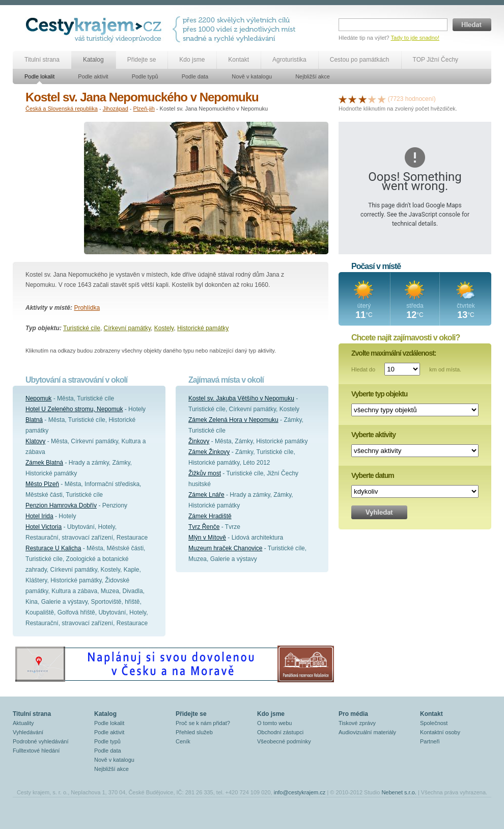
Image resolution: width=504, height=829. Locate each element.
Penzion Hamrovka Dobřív (61, 505)
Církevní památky (127, 328)
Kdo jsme (192, 60)
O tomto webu (274, 723)
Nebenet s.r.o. (399, 792)
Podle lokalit (39, 76)
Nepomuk (38, 398)
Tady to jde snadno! (415, 38)
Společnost (434, 723)
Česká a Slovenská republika (62, 109)
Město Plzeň (42, 484)
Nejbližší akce (313, 76)
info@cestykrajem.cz (300, 792)
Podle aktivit (93, 76)
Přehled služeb (194, 732)
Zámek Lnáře (206, 495)
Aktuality (23, 723)
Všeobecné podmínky (284, 741)
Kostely (164, 328)
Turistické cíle (82, 328)
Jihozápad (116, 109)
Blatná (34, 420)
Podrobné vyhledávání (40, 741)
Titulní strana (42, 60)
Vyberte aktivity (373, 435)
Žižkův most (205, 473)
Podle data (195, 76)
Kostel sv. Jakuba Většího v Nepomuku (241, 398)
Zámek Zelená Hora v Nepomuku (233, 420)
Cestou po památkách (360, 60)
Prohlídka (87, 308)
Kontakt (239, 60)
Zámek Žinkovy (209, 452)
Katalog (93, 60)
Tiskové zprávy (357, 723)
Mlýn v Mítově (207, 538)
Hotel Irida (39, 516)
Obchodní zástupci (280, 732)
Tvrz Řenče (204, 527)
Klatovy (35, 441)
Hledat (472, 25)
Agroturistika (289, 60)
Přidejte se (142, 60)
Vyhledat (379, 512)
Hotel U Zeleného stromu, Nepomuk (74, 409)
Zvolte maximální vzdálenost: (394, 353)
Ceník (183, 741)
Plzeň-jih (144, 109)
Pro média (353, 714)
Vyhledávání (28, 732)
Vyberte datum (373, 475)
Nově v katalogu (252, 76)
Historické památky (203, 328)
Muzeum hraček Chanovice (225, 548)
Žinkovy (199, 441)
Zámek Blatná (44, 463)
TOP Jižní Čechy (436, 60)
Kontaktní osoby (440, 732)
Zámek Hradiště (210, 516)
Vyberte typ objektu (379, 394)
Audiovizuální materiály (367, 732)
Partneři (430, 741)
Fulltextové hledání (36, 751)
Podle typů (145, 76)
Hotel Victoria (44, 527)
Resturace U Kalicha (53, 548)
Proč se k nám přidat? (203, 723)
